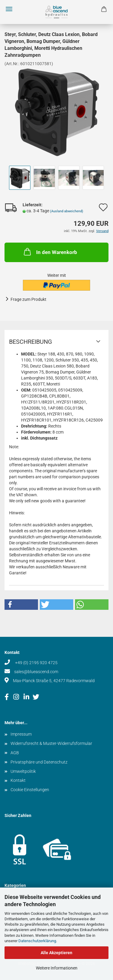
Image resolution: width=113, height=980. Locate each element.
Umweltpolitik (23, 771)
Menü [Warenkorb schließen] (9, 9)
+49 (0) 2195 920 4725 (36, 663)
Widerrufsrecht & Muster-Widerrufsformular (51, 743)
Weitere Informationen (57, 968)
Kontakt (18, 780)
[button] (21, 605)
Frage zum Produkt (28, 299)
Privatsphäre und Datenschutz (39, 762)
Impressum (21, 734)
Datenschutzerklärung (37, 941)
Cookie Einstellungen (30, 790)
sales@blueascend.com (36, 672)
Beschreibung (31, 342)
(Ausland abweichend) (67, 211)
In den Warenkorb (50, 252)
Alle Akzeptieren (56, 953)
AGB (15, 753)
